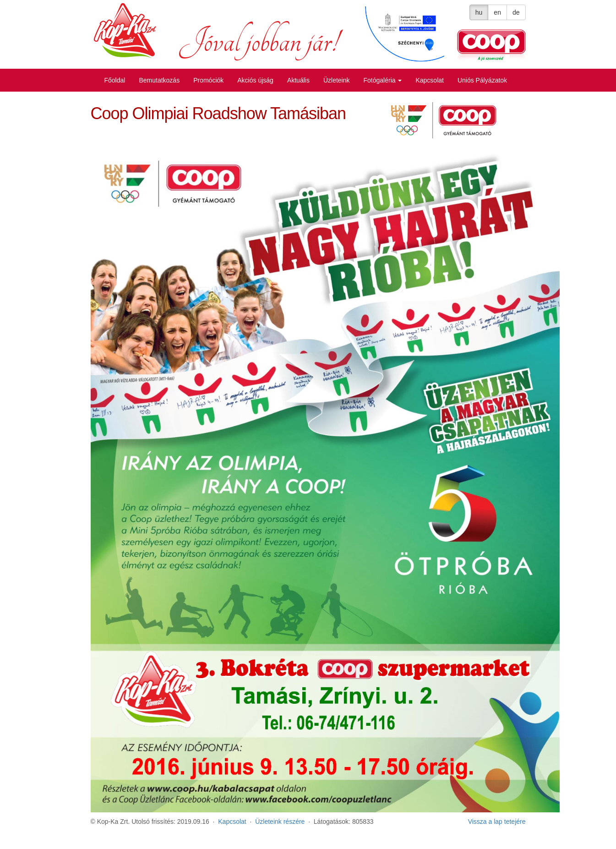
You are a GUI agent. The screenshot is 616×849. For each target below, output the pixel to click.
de (516, 12)
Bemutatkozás (159, 80)
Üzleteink (337, 80)
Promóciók (208, 80)
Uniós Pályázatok (482, 80)
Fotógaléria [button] (383, 80)
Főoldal (115, 80)
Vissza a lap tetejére (497, 822)
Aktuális (298, 80)
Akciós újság (255, 80)
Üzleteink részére (280, 822)
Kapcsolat (429, 80)
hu (479, 12)
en (497, 12)
